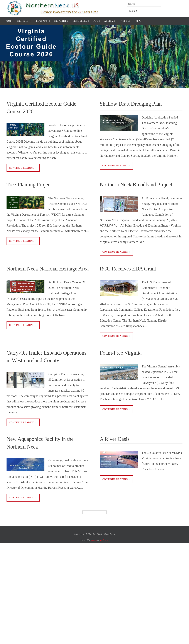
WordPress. (104, 556)
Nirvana (94, 556)
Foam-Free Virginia (125, 361)
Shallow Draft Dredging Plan (137, 103)
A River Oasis (118, 455)
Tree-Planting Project (34, 185)
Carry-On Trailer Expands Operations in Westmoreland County (43, 368)
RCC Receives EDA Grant (134, 276)
